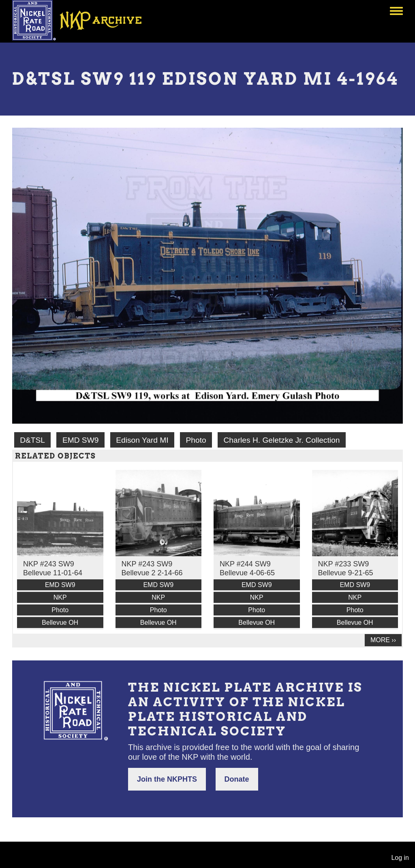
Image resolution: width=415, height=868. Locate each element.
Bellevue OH (60, 623)
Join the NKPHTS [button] (167, 779)
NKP (60, 597)
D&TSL (32, 440)
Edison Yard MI (142, 440)
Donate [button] (237, 779)
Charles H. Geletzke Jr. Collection (281, 440)
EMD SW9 (81, 440)
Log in (400, 858)
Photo (196, 440)
